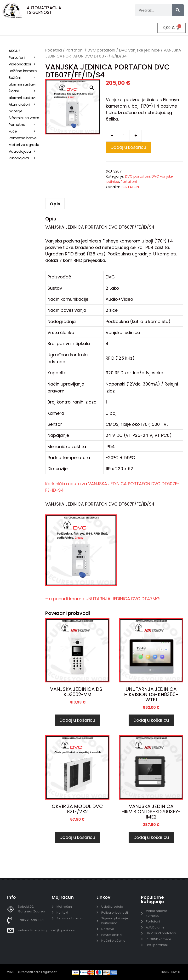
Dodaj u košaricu (128, 147)
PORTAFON (130, 187)
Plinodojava (19, 158)
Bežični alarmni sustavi (25, 81)
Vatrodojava (25, 152)
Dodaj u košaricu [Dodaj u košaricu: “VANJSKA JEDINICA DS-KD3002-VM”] (77, 720)
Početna (54, 50)
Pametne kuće (25, 128)
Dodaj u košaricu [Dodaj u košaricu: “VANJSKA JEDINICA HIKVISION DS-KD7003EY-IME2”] (151, 837)
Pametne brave (23, 138)
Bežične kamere (25, 71)
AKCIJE (14, 50)
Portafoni (75, 50)
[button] (92, 88)
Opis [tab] (55, 204)
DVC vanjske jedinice (139, 50)
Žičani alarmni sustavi (25, 95)
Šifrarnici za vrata (25, 118)
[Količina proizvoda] (124, 135)
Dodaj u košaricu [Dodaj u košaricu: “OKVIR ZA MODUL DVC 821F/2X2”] (77, 837)
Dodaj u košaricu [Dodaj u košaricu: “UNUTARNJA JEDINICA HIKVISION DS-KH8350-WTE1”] (151, 720)
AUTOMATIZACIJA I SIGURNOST (44, 10)
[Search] (178, 10)
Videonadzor (25, 64)
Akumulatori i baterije (20, 107)
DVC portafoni (101, 50)
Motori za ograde (25, 145)
